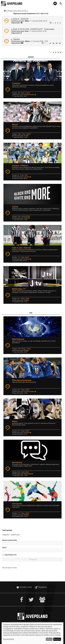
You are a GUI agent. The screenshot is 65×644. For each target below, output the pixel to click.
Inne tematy (17, 462)
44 (60, 43)
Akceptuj (57, 639)
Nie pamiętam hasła (10, 568)
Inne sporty (17, 504)
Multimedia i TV (19, 289)
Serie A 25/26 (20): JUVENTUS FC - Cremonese (34, 29)
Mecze (15, 124)
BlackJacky (28, 474)
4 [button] (58, 52)
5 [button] (60, 52)
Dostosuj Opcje (9, 639)
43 (57, 43)
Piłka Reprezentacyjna (22, 380)
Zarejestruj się (15, 534)
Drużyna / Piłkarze (20, 166)
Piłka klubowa (18, 339)
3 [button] (56, 52)
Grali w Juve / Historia (21, 248)
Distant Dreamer (29, 95)
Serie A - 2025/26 (21, 19)
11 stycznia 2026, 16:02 (38, 31)
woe (27, 31)
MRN (26, 515)
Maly (27, 21)
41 (50, 43)
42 (53, 43)
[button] (62, 52)
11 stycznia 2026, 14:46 (40, 41)
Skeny (27, 41)
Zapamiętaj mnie (11, 555)
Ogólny (15, 207)
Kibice (15, 421)
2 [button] (53, 52)
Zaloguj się (6, 534)
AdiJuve (27, 177)
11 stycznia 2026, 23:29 (39, 21)
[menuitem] (24, 587)
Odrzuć (49, 639)
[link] (37, 14)
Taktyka (16, 39)
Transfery (16, 83)
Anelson (27, 259)
